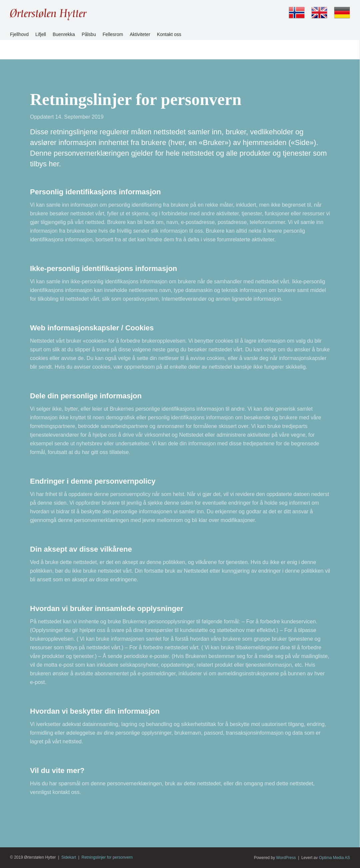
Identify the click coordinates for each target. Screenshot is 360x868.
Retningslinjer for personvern (107, 857)
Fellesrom (113, 34)
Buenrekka (64, 34)
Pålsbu (89, 34)
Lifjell (41, 34)
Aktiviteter (140, 34)
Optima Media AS (334, 858)
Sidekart (69, 857)
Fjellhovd (19, 34)
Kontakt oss (169, 34)
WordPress (286, 858)
